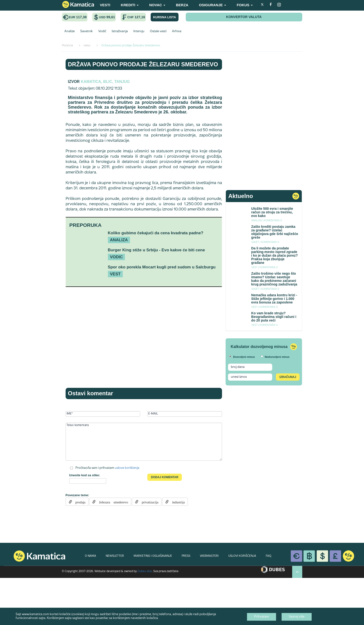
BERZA (182, 5)
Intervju (139, 31)
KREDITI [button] (130, 5)
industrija (177, 502)
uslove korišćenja (127, 468)
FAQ (268, 556)
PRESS (186, 556)
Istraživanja (120, 31)
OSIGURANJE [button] (213, 5)
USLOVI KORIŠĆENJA (242, 556)
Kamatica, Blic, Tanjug (105, 82)
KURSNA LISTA (164, 17)
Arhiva (177, 31)
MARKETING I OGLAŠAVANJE (153, 556)
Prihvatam (262, 617)
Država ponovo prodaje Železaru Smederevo (143, 64)
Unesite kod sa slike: (85, 475)
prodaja (79, 502)
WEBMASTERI (209, 556)
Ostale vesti (158, 31)
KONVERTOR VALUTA (244, 17)
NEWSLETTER (115, 556)
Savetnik (86, 31)
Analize (70, 31)
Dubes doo (145, 571)
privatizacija (148, 502)
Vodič (102, 31)
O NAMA (90, 556)
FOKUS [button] (245, 5)
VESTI (105, 5)
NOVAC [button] (157, 5)
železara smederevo (112, 502)
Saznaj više (297, 617)
